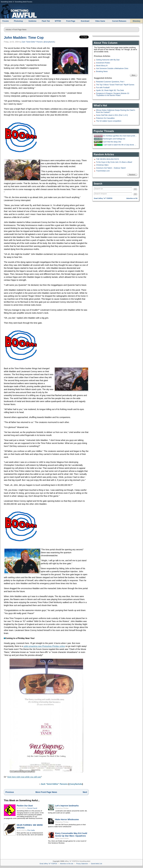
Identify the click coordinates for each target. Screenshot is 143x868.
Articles (8, 30)
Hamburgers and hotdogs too (114, 139)
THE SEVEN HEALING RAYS (107, 159)
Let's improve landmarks (67, 806)
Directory (136, 21)
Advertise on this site (67, 864)
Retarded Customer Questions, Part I (110, 82)
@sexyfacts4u (49, 42)
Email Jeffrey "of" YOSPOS (103, 198)
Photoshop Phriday (62, 808)
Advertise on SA (132, 198)
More (134, 75)
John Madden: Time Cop (24, 38)
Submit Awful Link (96, 864)
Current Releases (119, 21)
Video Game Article (62, 838)
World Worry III (102, 66)
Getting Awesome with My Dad (108, 60)
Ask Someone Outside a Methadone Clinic (112, 68)
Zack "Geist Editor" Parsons (32, 42)
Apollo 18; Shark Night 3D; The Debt (110, 90)
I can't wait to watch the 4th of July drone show (120, 145)
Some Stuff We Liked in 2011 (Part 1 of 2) (112, 115)
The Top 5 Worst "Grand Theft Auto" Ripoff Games (115, 85)
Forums (6, 21)
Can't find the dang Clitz (112, 142)
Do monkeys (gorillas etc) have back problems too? (120, 136)
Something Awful (7, 2)
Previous (10, 792)
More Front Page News (46, 792)
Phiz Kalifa (31, 830)
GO (135, 189)
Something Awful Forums (24, 2)
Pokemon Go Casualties (105, 118)
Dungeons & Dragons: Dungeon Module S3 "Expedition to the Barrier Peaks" (113, 94)
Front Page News (20, 30)
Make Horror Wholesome (67, 819)
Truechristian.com (103, 171)
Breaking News (102, 71)
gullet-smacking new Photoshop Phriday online (44, 646)
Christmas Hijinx (102, 165)
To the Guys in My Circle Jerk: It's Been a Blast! (114, 162)
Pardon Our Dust (25, 806)
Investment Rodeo (103, 63)
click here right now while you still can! (24, 777)
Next (85, 792)
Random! (132, 175)
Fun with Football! (103, 88)
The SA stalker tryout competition (109, 121)
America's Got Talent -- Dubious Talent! (111, 168)
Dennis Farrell (32, 808)
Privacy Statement (82, 864)
